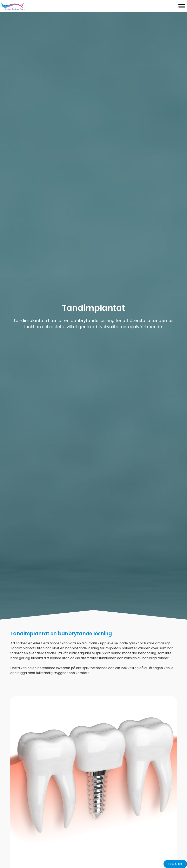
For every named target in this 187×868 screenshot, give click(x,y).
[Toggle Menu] (182, 6)
